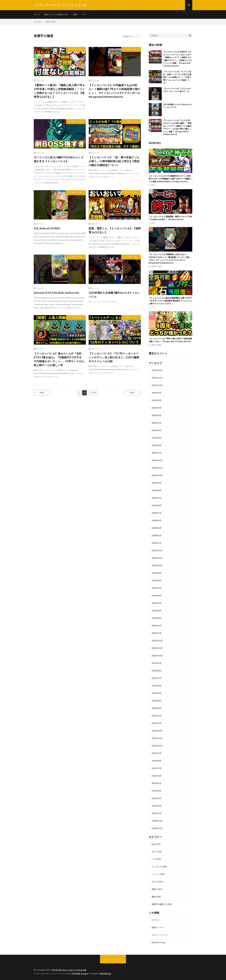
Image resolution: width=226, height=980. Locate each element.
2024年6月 (157, 505)
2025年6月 (157, 415)
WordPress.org (158, 942)
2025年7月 (157, 408)
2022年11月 (157, 648)
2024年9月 (157, 483)
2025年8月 (157, 400)
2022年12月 (157, 641)
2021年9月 (157, 753)
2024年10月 (157, 475)
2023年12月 (157, 550)
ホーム (37, 14)
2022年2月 (157, 716)
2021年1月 (157, 813)
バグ (84, 14)
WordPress (106, 974)
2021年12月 (157, 731)
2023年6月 (157, 595)
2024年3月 (157, 528)
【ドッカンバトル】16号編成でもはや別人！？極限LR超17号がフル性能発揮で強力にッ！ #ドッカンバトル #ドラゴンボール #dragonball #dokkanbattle (114, 91)
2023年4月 (157, 611)
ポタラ (155, 882)
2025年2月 (157, 445)
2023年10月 (157, 565)
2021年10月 (157, 746)
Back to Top (113, 960)
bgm (154, 844)
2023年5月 (157, 603)
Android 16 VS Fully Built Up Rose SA (56, 293)
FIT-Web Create (80, 974)
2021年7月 (157, 768)
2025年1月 (157, 453)
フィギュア (157, 867)
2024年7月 (157, 498)
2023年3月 (157, 618)
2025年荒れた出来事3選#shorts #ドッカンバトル (114, 295)
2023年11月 (157, 558)
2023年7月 (157, 588)
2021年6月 (157, 776)
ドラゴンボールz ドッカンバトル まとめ (69, 970)
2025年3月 (157, 438)
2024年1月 (157, 543)
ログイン (156, 920)
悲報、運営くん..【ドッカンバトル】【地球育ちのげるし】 (115, 230)
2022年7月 (157, 678)
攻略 (75, 14)
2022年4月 (157, 701)
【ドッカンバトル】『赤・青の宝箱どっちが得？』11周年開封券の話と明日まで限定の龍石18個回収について (114, 161)
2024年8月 (157, 490)
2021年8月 (157, 761)
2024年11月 (157, 468)
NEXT (133, 393)
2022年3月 (157, 708)
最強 (153, 223)
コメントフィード (160, 935)
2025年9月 (157, 393)
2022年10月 (157, 656)
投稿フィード (158, 927)
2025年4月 (157, 430)
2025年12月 (157, 370)
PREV (42, 393)
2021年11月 (157, 738)
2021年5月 (157, 783)
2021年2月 (157, 806)
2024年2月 (157, 535)
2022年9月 (157, 663)
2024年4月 (157, 520)
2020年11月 (157, 828)
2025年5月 (157, 423)
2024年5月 (157, 513)
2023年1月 (157, 633)
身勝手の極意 (77, 49)
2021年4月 (157, 791)
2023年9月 (157, 573)
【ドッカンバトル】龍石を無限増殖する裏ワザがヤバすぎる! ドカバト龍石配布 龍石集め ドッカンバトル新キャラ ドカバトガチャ (170, 301)
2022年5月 (157, 693)
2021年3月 (157, 798)
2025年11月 (157, 378)
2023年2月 (157, 626)
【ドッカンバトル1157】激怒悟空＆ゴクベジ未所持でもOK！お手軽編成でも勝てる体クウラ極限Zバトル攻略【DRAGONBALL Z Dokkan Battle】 (171, 179)
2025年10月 (157, 385)
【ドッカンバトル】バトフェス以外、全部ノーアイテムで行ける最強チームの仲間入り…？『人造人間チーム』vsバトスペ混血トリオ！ (177, 77)
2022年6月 (157, 686)
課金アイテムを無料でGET (56, 14)
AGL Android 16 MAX (47, 228)
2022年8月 (157, 671)
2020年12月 (157, 821)
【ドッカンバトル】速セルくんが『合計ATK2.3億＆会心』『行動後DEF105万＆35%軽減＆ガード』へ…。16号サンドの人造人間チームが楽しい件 (59, 359)
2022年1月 (157, 723)
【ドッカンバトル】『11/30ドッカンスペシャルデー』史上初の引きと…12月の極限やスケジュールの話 (114, 357)
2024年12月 (157, 460)
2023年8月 (157, 580)
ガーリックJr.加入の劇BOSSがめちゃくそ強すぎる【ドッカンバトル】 (59, 159)
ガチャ (155, 852)
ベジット (156, 874)
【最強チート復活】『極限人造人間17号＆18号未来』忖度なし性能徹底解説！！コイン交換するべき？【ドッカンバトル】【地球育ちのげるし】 (59, 91)
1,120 (93, 393)
